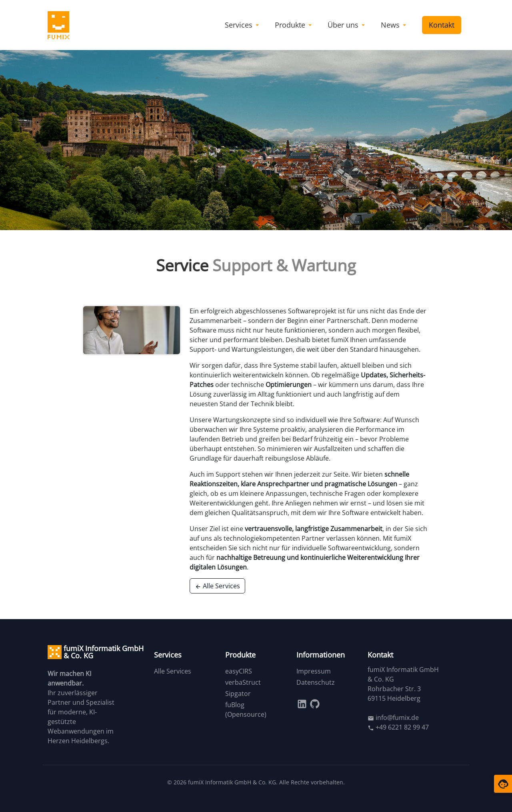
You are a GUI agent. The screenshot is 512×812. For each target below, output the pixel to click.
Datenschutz (316, 682)
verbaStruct (243, 682)
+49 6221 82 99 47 (398, 727)
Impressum (314, 671)
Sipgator (238, 694)
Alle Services (217, 586)
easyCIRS (239, 671)
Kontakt (442, 25)
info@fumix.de (393, 718)
